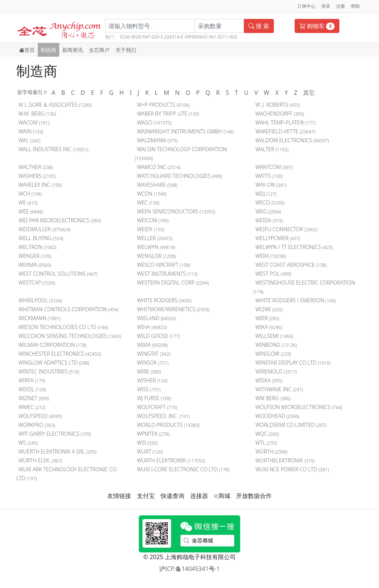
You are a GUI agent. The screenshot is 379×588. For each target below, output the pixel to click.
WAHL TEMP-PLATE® (286, 122)
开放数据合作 (254, 496)
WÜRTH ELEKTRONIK (171, 460)
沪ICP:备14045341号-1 (189, 569)
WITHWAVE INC (279, 389)
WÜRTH (271, 451)
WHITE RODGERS (164, 300)
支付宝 (146, 496)
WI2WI (269, 309)
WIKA (269, 327)
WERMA (35, 265)
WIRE (149, 371)
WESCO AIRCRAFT (164, 265)
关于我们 (126, 50)
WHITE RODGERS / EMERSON (296, 300)
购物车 (317, 26)
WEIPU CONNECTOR (286, 229)
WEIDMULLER (44, 229)
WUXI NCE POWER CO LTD (292, 469)
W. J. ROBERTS (278, 105)
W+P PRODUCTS (163, 105)
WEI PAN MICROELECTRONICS (60, 220)
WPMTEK (153, 434)
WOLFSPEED (40, 416)
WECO (270, 202)
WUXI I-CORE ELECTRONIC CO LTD (183, 469)
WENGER (35, 256)
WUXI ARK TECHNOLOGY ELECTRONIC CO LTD (66, 474)
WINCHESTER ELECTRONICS (60, 354)
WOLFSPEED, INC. (163, 416)
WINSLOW (273, 354)
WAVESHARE (157, 185)
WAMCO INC (159, 167)
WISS (149, 389)
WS (28, 443)
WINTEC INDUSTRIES (49, 371)
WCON (152, 194)
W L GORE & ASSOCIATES (55, 105)
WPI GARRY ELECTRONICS (55, 434)
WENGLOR (156, 256)
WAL (29, 140)
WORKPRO (37, 425)
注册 (341, 6)
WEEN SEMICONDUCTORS (176, 211)
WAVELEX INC (40, 185)
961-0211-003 (223, 37)
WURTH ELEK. (40, 460)
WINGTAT (154, 354)
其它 (309, 93)
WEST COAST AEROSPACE (291, 265)
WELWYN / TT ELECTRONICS (294, 247)
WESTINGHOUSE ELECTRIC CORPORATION (304, 287)
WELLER (155, 238)
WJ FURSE (154, 398)
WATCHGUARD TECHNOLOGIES (180, 176)
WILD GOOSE (158, 336)
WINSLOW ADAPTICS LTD (54, 363)
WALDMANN (157, 140)
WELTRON (37, 247)
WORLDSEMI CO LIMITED (291, 425)
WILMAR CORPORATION (53, 345)
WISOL (32, 389)
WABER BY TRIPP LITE (168, 114)
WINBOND (276, 345)
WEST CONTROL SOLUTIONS (58, 274)
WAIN (31, 131)
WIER (267, 318)
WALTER (272, 149)
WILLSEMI (274, 336)
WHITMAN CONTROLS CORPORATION (68, 309)
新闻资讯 (73, 50)
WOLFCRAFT (157, 407)
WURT (150, 451)
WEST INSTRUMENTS (167, 274)
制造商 (48, 50)
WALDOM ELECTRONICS (292, 140)
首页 (27, 50)
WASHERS (37, 176)
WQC (267, 434)
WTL (266, 443)
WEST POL (273, 274)
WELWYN (156, 247)
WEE (31, 211)
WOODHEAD (277, 416)
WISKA (269, 380)
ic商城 (222, 496)
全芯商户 (99, 50)
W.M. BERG (37, 114)
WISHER (152, 380)
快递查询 (172, 496)
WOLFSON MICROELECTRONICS (299, 407)
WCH (30, 194)
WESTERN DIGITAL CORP (173, 283)
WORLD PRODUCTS (168, 425)
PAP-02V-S (153, 37)
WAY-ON (271, 185)
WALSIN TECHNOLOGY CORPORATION (181, 154)
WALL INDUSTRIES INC (53, 149)
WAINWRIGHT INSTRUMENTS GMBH (185, 131)
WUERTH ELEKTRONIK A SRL (58, 451)
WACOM (34, 122)
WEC (148, 202)
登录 (326, 6)
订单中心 (306, 6)
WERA (271, 256)
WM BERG (273, 398)
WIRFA (32, 380)
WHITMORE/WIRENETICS (173, 309)
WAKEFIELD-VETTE (285, 131)
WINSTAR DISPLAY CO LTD (293, 363)
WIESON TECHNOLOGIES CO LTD (63, 327)
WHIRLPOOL (40, 300)
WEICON (153, 220)
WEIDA (269, 220)
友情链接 (119, 496)
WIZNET (34, 398)
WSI (147, 443)
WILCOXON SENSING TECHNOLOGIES (70, 336)
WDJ (266, 194)
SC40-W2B (130, 37)
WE (28, 202)
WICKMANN (39, 318)
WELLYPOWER (278, 238)
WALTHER (36, 167)
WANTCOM (274, 167)
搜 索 (259, 26)
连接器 (199, 496)
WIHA (152, 327)
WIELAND (157, 318)
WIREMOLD (276, 371)
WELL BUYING (41, 238)
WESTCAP (37, 283)
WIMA (152, 345)
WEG (268, 211)
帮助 (355, 6)
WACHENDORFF (280, 114)
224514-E (174, 37)
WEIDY (150, 229)
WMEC (32, 407)
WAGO (154, 122)
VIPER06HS (196, 37)
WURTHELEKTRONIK (285, 460)
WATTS (269, 176)
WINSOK (153, 363)
